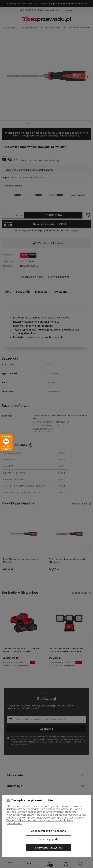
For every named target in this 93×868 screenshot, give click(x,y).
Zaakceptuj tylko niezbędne (48, 831)
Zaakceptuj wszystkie (48, 848)
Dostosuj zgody (48, 839)
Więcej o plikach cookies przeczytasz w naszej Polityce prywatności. (40, 822)
